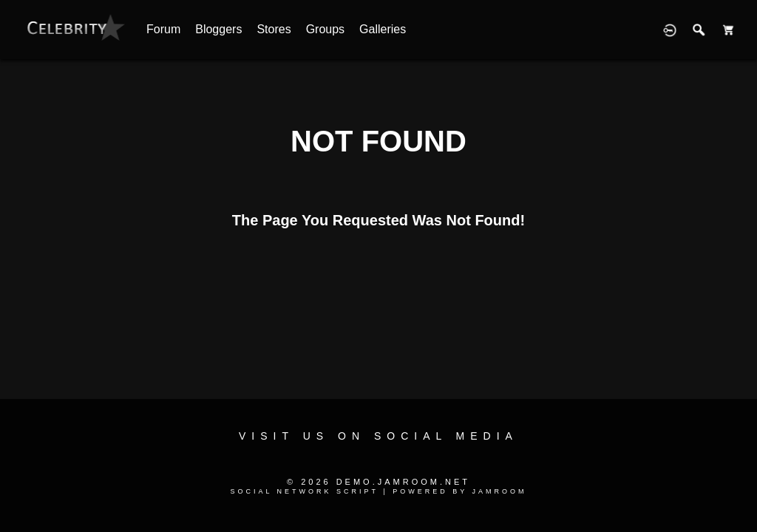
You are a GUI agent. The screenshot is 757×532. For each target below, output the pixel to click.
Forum (163, 29)
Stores (274, 29)
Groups (325, 29)
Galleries (383, 29)
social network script (304, 491)
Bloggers (218, 29)
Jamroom (500, 491)
